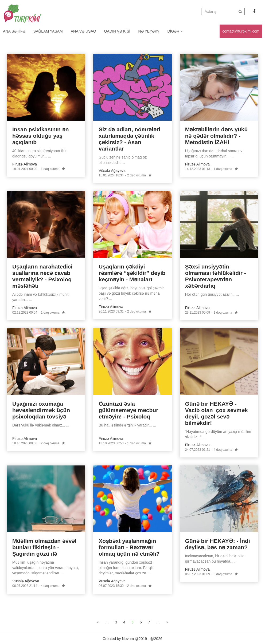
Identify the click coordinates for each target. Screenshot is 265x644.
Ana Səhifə (14, 31)
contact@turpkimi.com (241, 31)
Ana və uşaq (83, 31)
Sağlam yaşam (48, 31)
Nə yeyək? (149, 31)
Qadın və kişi (117, 31)
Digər (175, 31)
